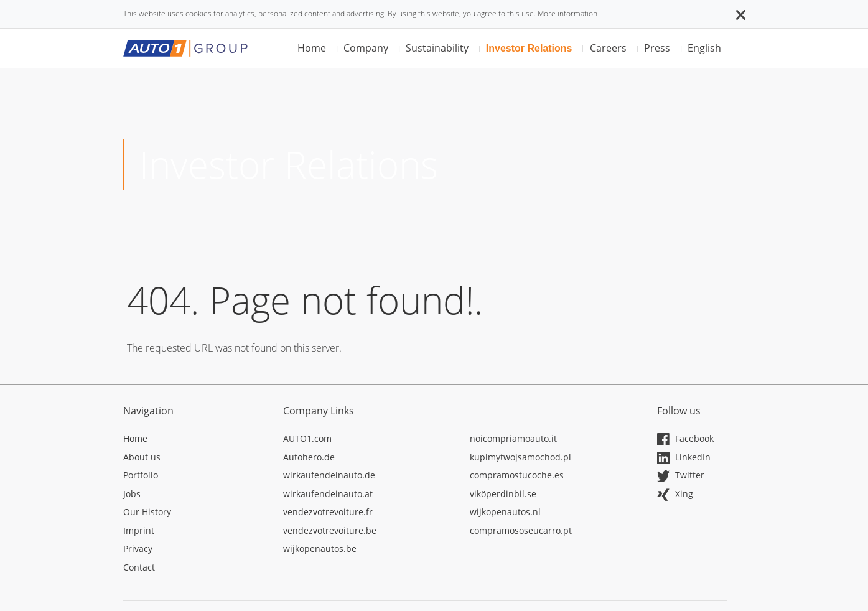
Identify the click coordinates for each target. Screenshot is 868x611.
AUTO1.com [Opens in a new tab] (307, 438)
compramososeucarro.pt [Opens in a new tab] (521, 530)
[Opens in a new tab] (194, 441)
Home (312, 48)
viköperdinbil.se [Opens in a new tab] (503, 494)
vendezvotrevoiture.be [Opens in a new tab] (330, 530)
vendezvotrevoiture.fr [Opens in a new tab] (328, 512)
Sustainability (437, 48)
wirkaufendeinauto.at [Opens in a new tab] (328, 494)
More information (567, 13)
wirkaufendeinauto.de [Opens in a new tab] (329, 475)
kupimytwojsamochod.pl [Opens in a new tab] (520, 457)
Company (366, 48)
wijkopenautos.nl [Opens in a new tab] (505, 512)
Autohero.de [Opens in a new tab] (309, 457)
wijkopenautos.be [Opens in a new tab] (320, 548)
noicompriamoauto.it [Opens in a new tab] (513, 438)
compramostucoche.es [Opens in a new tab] (517, 475)
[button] (741, 14)
